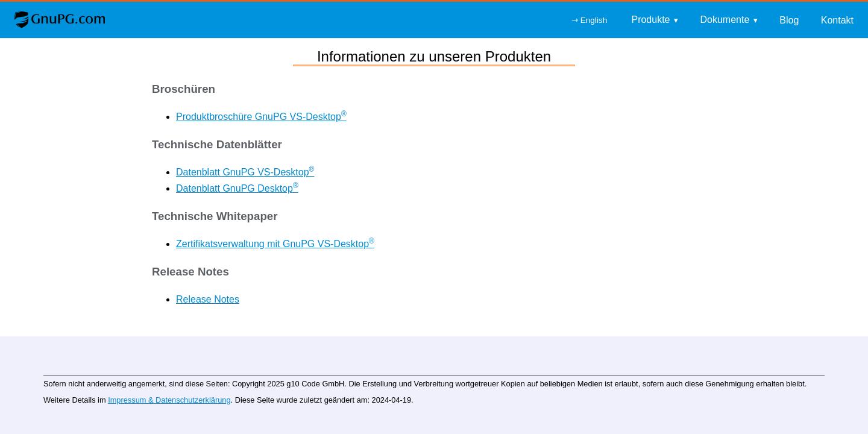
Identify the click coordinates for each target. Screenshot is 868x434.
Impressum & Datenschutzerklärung (169, 400)
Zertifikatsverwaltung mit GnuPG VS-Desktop (275, 244)
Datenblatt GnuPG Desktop (237, 188)
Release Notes (208, 299)
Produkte (650, 20)
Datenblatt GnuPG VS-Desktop (245, 172)
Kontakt (837, 20)
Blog (789, 20)
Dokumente (725, 20)
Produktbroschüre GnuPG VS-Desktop (261, 117)
